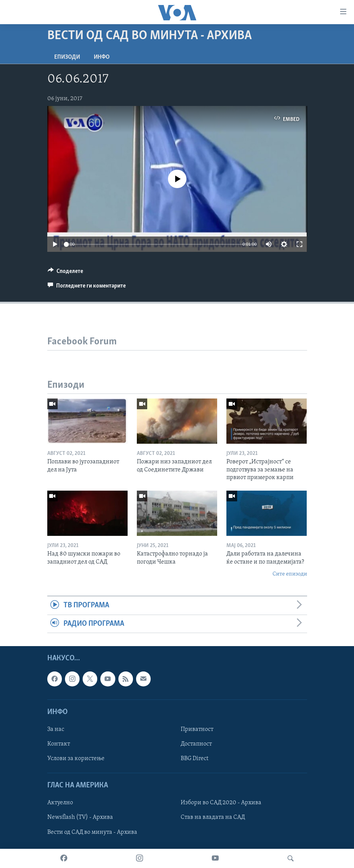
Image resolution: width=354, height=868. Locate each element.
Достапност (196, 744)
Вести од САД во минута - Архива (92, 832)
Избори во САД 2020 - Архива (221, 803)
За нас (56, 729)
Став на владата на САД (213, 818)
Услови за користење (76, 759)
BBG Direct (194, 759)
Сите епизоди (290, 574)
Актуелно (60, 803)
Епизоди (67, 57)
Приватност (197, 729)
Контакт (59, 744)
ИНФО (102, 57)
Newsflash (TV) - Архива (80, 818)
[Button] (66, 273)
